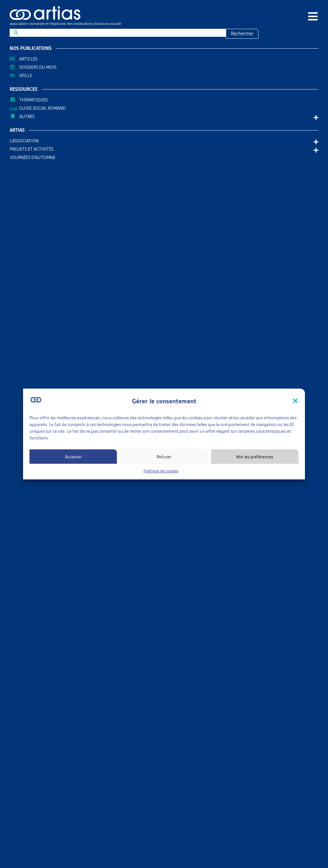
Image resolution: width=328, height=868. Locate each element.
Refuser (164, 457)
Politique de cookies (161, 471)
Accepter (73, 457)
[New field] (122, 33)
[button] (295, 401)
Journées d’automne (33, 157)
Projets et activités (33, 149)
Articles (28, 59)
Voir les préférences (255, 457)
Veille (26, 75)
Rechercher (242, 34)
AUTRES (29, 116)
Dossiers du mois (38, 67)
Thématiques (33, 100)
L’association (26, 141)
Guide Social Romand (42, 108)
